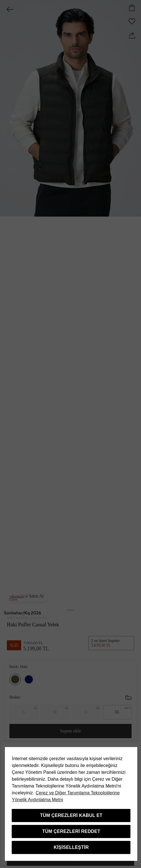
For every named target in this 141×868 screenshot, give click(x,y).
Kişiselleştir (71, 847)
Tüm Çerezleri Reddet (71, 831)
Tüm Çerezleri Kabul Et (71, 815)
